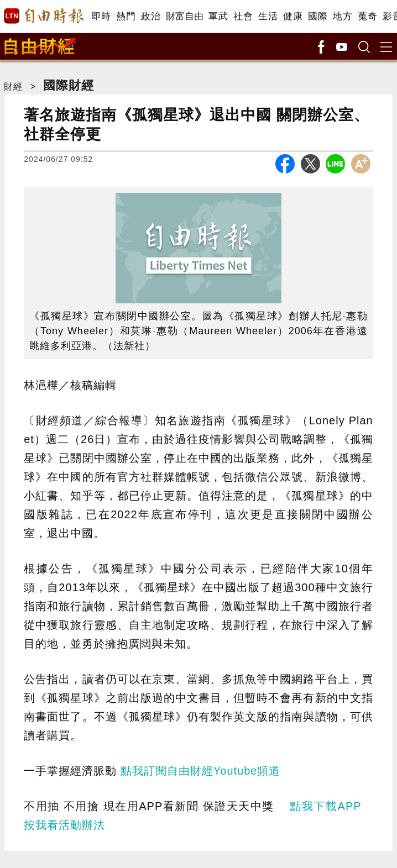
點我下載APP (325, 806)
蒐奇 (367, 16)
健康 (293, 16)
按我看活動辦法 (64, 825)
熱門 (126, 16)
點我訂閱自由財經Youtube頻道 (201, 771)
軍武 (218, 16)
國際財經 (69, 85)
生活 (268, 16)
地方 (343, 16)
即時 (101, 16)
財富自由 (184, 16)
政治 (151, 16)
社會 (243, 16)
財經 (13, 86)
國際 (318, 16)
